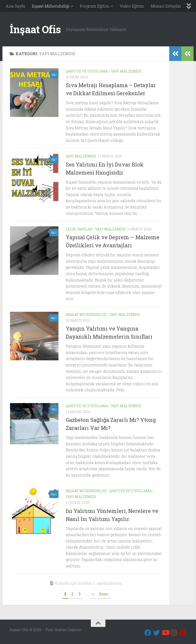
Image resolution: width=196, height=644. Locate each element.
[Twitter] (157, 633)
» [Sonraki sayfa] (93, 594)
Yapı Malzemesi (126, 71)
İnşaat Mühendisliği (51, 6)
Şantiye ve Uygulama (87, 71)
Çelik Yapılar (79, 229)
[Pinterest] (183, 633)
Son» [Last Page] (104, 594)
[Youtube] (165, 633)
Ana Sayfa (15, 6)
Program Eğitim (95, 6)
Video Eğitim (132, 6)
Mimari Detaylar (166, 6)
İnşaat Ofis (35, 29)
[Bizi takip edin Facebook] (148, 633)
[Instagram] (174, 633)
